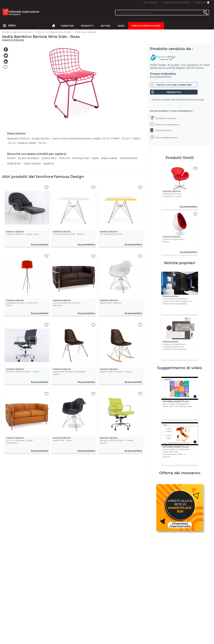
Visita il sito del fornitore (174, 85)
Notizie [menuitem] (105, 26)
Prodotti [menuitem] (87, 26)
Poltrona (65, 158)
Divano (11, 158)
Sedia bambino (129, 158)
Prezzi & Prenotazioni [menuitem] (146, 26)
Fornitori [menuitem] (67, 26)
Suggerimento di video (180, 368)
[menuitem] (5, 26)
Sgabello (49, 164)
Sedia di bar (14, 164)
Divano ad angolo (29, 158)
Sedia (95, 158)
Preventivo (174, 92)
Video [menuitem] (121, 26)
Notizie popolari (180, 263)
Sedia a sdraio (109, 158)
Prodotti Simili (180, 158)
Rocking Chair (81, 158)
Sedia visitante (32, 164)
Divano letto (49, 158)
